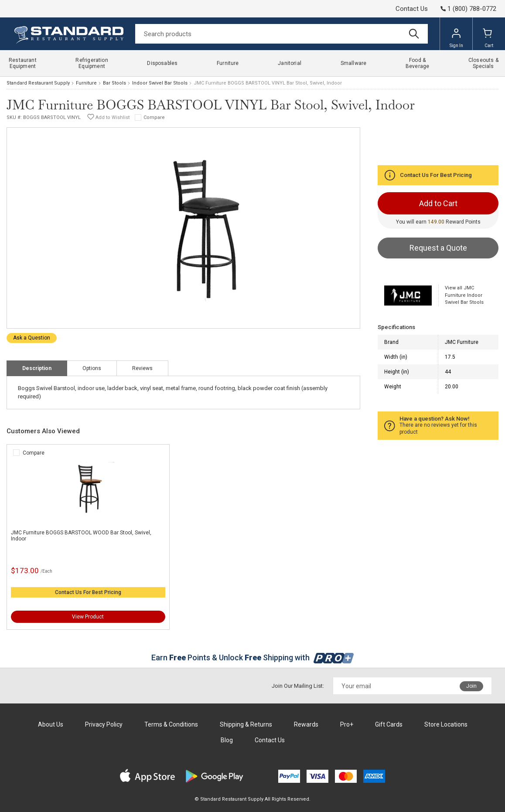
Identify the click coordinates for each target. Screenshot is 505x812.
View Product (88, 617)
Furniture (86, 83)
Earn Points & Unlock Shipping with (253, 657)
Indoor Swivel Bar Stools (160, 83)
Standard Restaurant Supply (38, 83)
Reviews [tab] (142, 368)
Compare (154, 117)
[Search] (282, 34)
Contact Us (412, 9)
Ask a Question (32, 338)
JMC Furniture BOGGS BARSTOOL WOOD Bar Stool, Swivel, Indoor (81, 536)
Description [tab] (37, 368)
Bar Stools (114, 83)
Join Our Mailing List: (298, 686)
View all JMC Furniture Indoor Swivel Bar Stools (464, 295)
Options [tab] (92, 368)
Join (471, 686)
